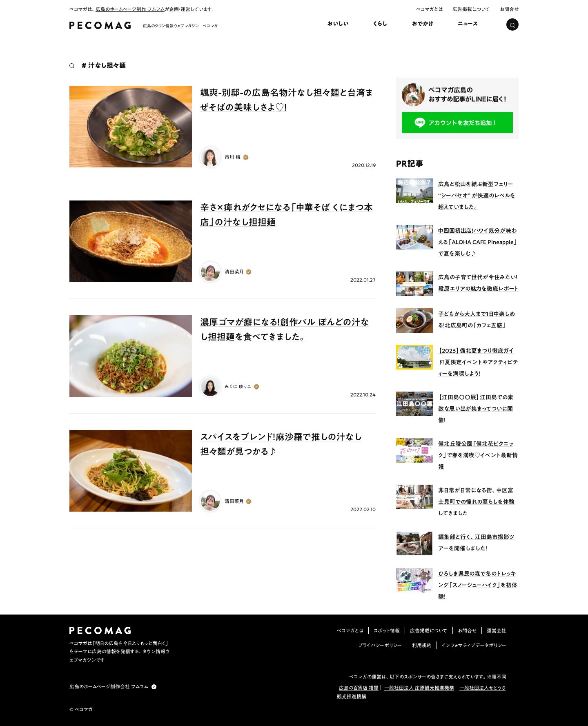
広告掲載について (471, 9)
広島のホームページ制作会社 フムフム (109, 686)
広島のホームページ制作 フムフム (130, 9)
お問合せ (509, 9)
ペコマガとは (429, 9)
